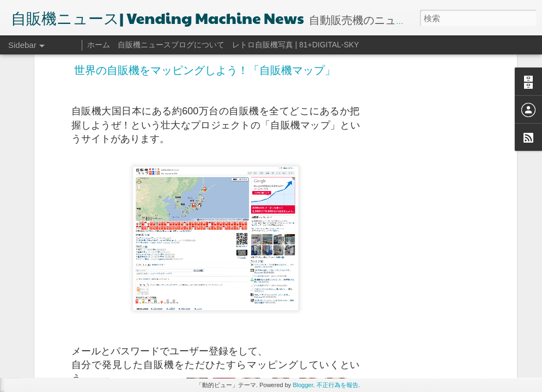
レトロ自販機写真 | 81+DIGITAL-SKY (296, 45)
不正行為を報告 (337, 385)
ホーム (99, 45)
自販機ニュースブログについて (171, 45)
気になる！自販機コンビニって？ (76, 360)
